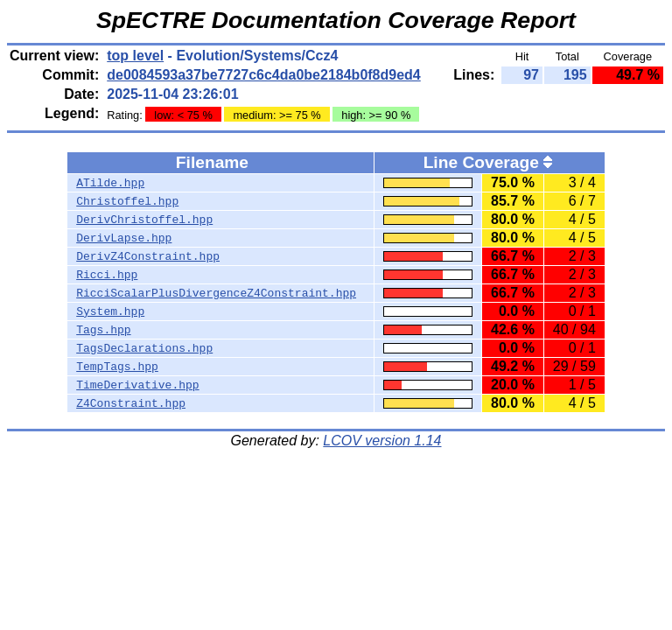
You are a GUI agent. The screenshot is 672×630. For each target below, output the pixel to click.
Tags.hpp (103, 330)
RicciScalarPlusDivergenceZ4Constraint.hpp (216, 293)
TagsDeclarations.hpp (144, 348)
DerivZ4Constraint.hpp (148, 256)
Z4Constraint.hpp (131, 403)
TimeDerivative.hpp (137, 385)
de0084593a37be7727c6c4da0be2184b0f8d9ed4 (264, 75)
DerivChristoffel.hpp (144, 220)
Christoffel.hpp (127, 201)
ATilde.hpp (110, 183)
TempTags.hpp (117, 367)
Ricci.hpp (107, 275)
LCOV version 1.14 (382, 441)
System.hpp (110, 311)
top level (135, 56)
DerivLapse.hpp (124, 238)
